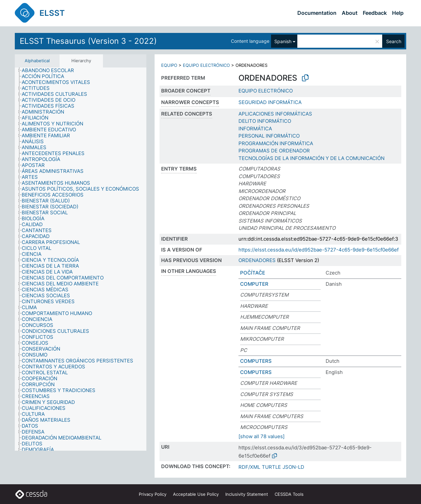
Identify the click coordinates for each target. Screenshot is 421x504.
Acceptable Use (196, 494)
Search (394, 41)
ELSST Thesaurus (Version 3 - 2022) (88, 41)
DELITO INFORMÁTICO (265, 121)
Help (398, 13)
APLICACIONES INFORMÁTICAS (275, 114)
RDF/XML (249, 467)
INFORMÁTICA (255, 129)
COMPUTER (254, 284)
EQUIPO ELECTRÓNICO (206, 65)
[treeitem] (51, 70)
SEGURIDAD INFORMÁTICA (270, 102)
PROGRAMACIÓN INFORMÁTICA (276, 143)
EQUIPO (169, 65)
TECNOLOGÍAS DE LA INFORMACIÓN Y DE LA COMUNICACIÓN (311, 158)
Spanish (283, 41)
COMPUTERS (256, 361)
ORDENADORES (257, 260)
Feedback (375, 13)
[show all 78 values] (261, 436)
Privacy (153, 494)
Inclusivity (247, 494)
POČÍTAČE (253, 273)
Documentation (317, 13)
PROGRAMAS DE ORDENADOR (274, 151)
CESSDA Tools (289, 494)
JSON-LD (293, 467)
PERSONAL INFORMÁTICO (269, 136)
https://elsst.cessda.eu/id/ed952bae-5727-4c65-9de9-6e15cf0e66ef (319, 250)
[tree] (81, 259)
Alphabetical (37, 61)
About (350, 13)
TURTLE (271, 467)
